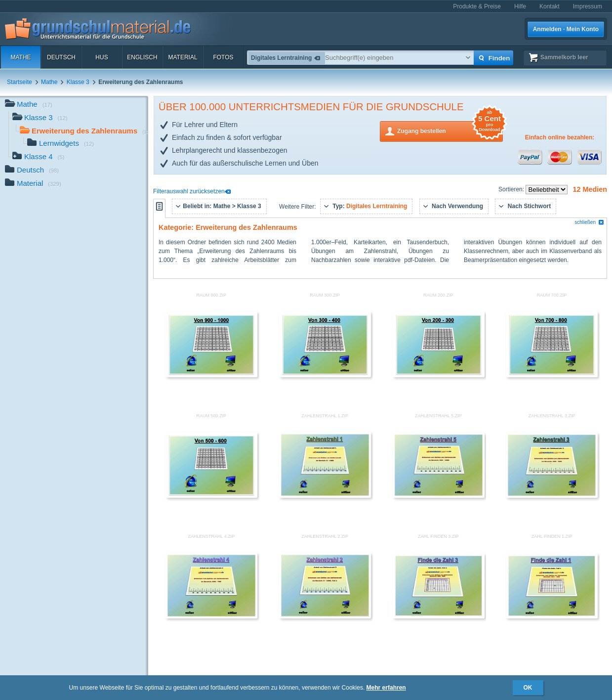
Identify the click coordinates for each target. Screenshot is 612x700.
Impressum (588, 6)
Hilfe (520, 6)
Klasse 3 (78, 82)
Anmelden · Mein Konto (566, 29)
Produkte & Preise (477, 6)
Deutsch (61, 57)
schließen (589, 222)
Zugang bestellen (450, 130)
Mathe (20, 57)
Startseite (20, 82)
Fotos (223, 57)
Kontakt (550, 6)
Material (183, 57)
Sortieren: (512, 189)
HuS (102, 57)
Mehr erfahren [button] (386, 688)
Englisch (142, 57)
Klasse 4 (38, 157)
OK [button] (528, 688)
